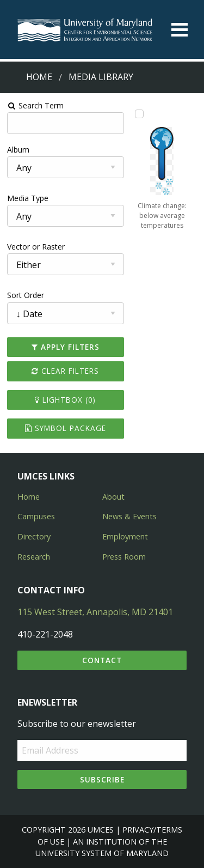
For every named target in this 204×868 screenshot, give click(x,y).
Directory (34, 536)
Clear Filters (65, 371)
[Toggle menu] (180, 30)
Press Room (124, 557)
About (113, 497)
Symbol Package (66, 428)
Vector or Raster (36, 247)
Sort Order (26, 295)
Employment (125, 536)
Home (39, 77)
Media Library (101, 77)
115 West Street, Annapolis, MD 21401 (95, 612)
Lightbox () (65, 400)
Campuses (36, 516)
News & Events (129, 516)
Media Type (28, 198)
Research (34, 557)
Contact (102, 660)
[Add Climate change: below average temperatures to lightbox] (139, 114)
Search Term (36, 105)
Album (18, 150)
